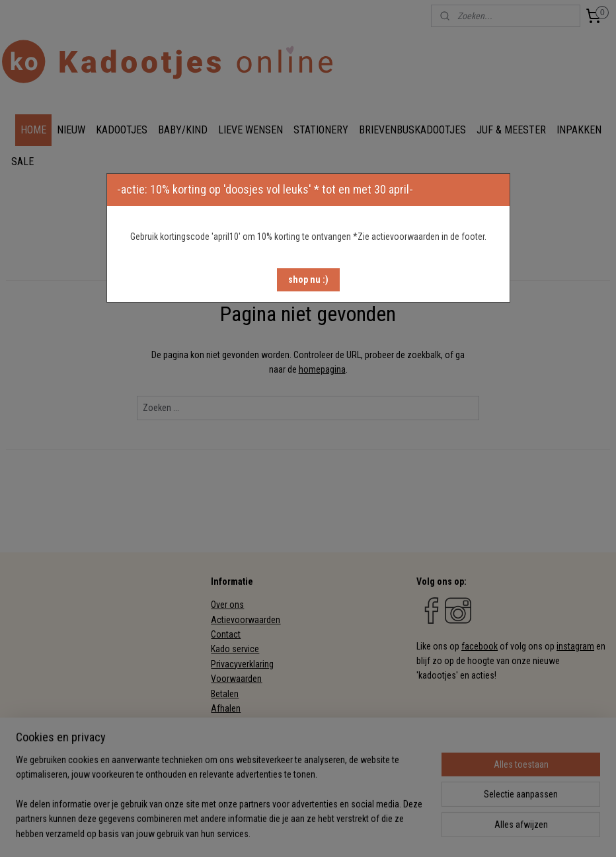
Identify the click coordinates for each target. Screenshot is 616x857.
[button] (308, 280)
